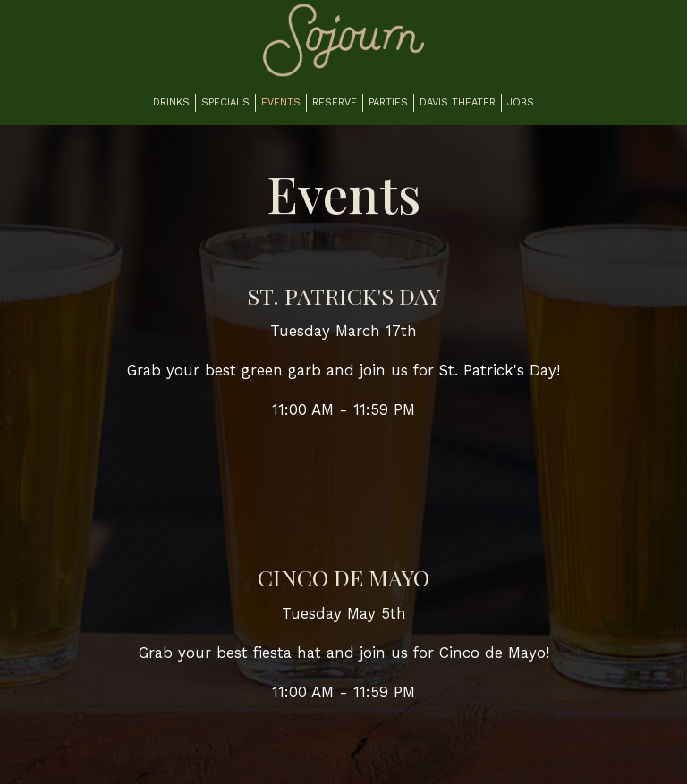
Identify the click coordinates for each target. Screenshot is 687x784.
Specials (225, 102)
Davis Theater (458, 102)
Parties (388, 102)
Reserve (335, 102)
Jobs (521, 102)
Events (281, 102)
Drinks (171, 102)
